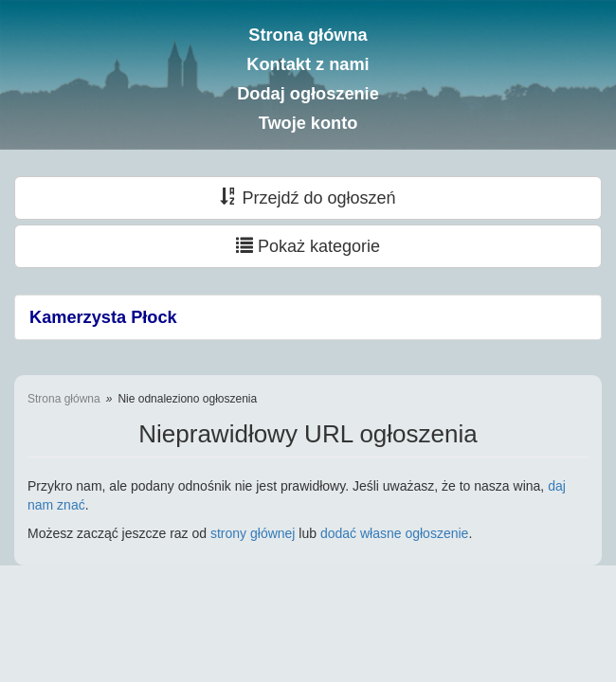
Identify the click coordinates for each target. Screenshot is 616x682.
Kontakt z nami (308, 64)
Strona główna (308, 35)
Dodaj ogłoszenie (308, 94)
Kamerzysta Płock (103, 317)
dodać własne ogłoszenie (394, 533)
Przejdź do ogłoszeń (308, 197)
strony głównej (253, 533)
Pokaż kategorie (308, 246)
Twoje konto (308, 123)
